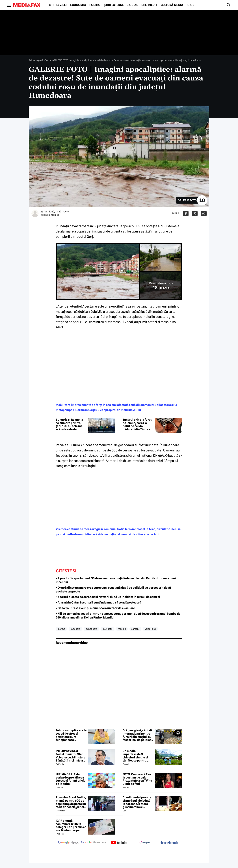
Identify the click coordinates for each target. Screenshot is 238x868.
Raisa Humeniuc (50, 215)
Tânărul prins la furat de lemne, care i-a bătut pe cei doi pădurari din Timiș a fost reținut (137, 425)
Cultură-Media (172, 5)
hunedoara (91, 629)
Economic (78, 5)
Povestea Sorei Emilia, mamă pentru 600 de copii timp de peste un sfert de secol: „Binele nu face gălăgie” (71, 802)
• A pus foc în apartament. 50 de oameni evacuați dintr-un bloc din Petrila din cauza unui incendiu (116, 580)
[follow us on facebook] (170, 843)
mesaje (122, 629)
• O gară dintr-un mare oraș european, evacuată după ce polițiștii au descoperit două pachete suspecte (113, 590)
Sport (191, 5)
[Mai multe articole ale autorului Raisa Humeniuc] (35, 214)
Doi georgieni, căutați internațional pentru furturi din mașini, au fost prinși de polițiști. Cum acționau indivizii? (138, 735)
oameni (135, 629)
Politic (95, 5)
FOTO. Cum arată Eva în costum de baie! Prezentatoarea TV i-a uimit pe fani (137, 779)
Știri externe (114, 5)
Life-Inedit (149, 5)
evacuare (75, 629)
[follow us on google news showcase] (94, 843)
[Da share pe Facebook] (186, 214)
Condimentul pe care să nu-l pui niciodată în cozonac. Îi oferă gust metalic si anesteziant (137, 802)
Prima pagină (36, 60)
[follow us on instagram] (144, 843)
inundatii (108, 629)
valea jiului (150, 629)
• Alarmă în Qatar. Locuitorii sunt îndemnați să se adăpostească (99, 603)
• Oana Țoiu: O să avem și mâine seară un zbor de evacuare (95, 608)
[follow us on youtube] (119, 843)
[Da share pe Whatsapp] (204, 214)
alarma (61, 629)
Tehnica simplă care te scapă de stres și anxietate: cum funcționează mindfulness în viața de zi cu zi (71, 735)
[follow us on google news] (68, 843)
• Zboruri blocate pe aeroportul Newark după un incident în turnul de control (108, 597)
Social (133, 5)
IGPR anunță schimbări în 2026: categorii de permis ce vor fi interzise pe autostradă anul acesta (71, 826)
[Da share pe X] (195, 214)
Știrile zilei (58, 5)
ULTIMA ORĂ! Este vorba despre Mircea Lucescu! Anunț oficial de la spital (71, 779)
